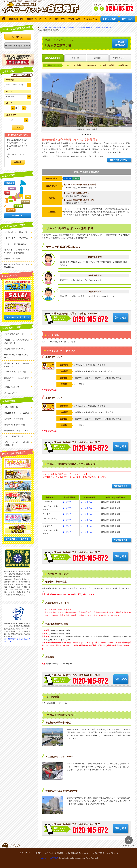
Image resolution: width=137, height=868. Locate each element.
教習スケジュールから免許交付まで (16, 380)
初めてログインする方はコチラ (19, 46)
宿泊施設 (98, 58)
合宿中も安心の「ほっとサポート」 (16, 356)
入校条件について (12, 387)
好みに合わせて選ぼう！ (16, 453)
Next (131, 102)
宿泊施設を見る (121, 486)
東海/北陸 (25, 202)
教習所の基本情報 (53, 58)
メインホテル (66, 502)
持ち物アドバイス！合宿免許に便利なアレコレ (16, 365)
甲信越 (12, 189)
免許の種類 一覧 (11, 407)
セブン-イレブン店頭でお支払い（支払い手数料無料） (17, 251)
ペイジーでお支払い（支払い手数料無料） (16, 266)
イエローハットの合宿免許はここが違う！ (16, 341)
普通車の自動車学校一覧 (15, 425)
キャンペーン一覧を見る (17, 317)
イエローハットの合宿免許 (49, 858)
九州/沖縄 (11, 210)
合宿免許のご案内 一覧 (14, 334)
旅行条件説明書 (98, 853)
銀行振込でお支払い (13, 259)
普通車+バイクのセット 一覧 (16, 431)
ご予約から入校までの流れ (16, 372)
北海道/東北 (10, 183)
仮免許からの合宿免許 (14, 419)
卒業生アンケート (120, 58)
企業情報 (37, 853)
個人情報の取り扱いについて (78, 853)
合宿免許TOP (25, 853)
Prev (42, 102)
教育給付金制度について (15, 349)
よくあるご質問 (11, 393)
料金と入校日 (108, 65)
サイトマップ (113, 853)
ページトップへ (129, 846)
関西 (7, 193)
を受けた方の (16, 413)
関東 (28, 197)
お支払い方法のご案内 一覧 (16, 232)
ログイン (19, 37)
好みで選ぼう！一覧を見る (17, 539)
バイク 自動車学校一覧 (14, 436)
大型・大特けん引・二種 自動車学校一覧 (17, 444)
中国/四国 (18, 206)
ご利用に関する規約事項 (54, 853)
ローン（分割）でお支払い (16, 244)
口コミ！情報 (75, 65)
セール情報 (92, 65)
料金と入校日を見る (118, 160)
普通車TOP (17, 216)
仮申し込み (120, 43)
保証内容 (124, 65)
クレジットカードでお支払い (16, 238)
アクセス (75, 58)
